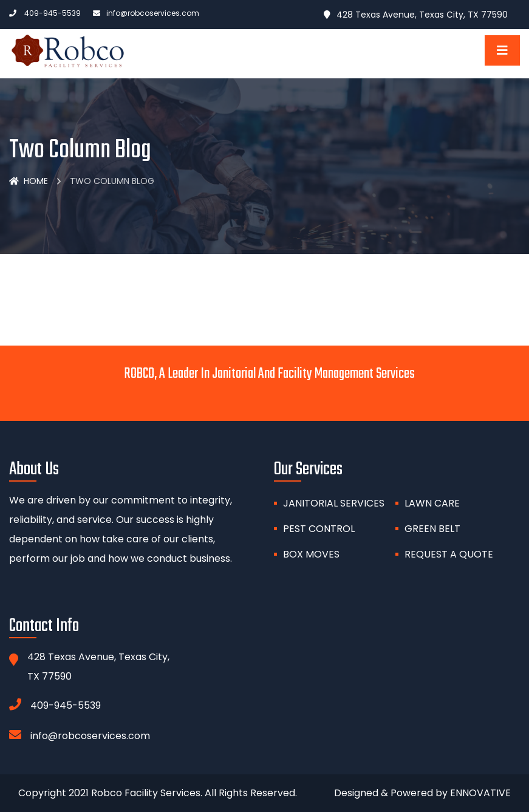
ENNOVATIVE (480, 793)
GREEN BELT (432, 529)
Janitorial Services (334, 503)
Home (29, 181)
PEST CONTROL (319, 529)
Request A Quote (449, 554)
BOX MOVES (311, 554)
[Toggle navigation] (502, 50)
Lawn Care (432, 503)
